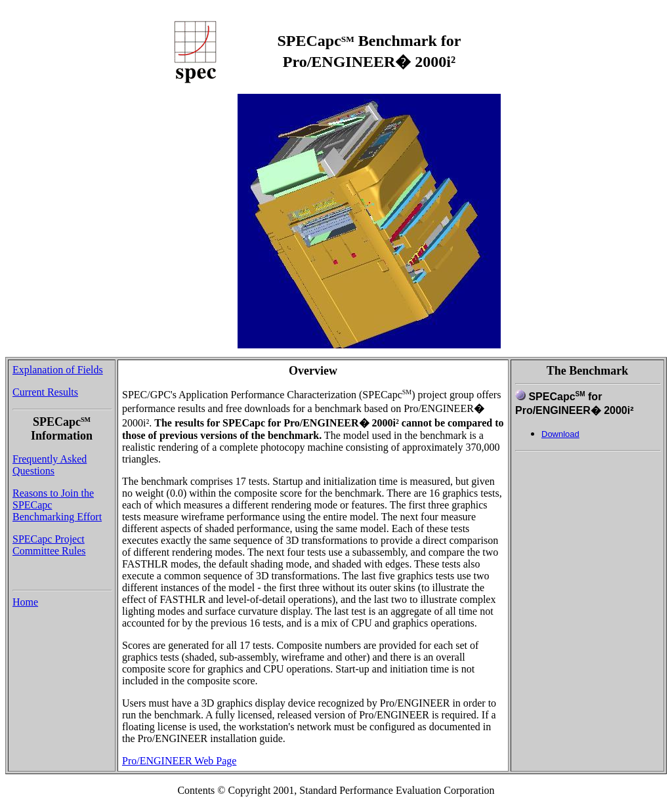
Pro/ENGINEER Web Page (179, 761)
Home (25, 602)
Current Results (45, 392)
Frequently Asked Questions (50, 465)
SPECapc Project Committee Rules (49, 545)
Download (560, 434)
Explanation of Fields (58, 370)
